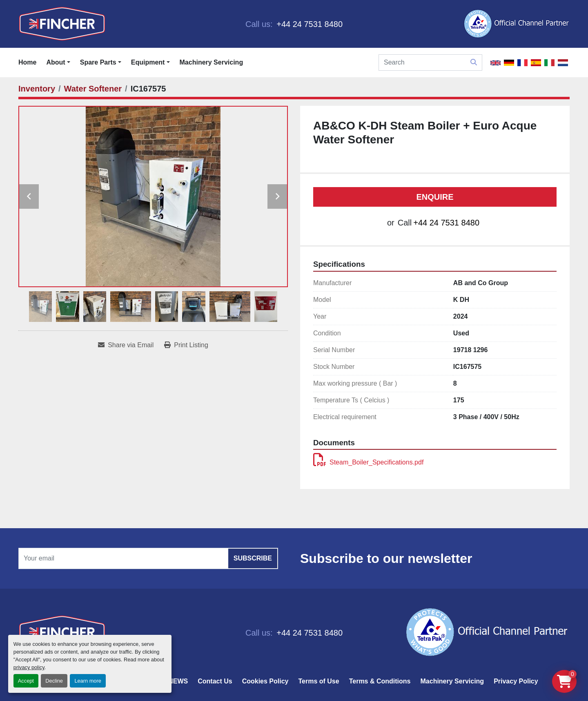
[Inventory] (37, 89)
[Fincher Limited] (62, 632)
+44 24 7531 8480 (308, 24)
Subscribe (253, 558)
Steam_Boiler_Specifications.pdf (368, 462)
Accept (26, 681)
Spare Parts (98, 62)
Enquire (435, 197)
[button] (101, 63)
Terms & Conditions (380, 681)
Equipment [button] (148, 62)
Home (27, 62)
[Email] (148, 558)
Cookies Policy (265, 681)
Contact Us (215, 681)
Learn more (88, 681)
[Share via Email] (126, 345)
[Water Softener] (93, 89)
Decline (54, 681)
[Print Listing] (186, 345)
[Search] (430, 63)
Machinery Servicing (212, 62)
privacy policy (29, 667)
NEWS (178, 681)
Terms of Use (318, 681)
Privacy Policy (516, 681)
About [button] (56, 62)
